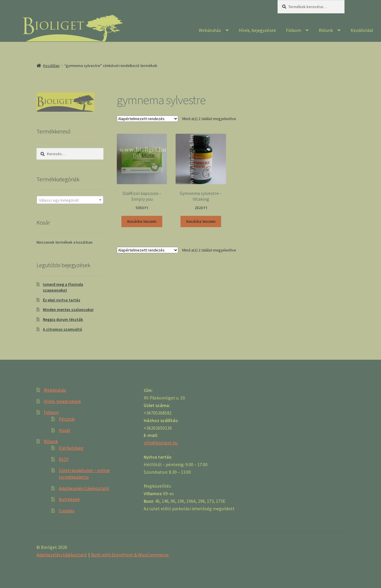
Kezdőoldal (362, 30)
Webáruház (210, 30)
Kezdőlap (51, 66)
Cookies (67, 511)
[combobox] (70, 200)
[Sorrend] (147, 119)
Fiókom (294, 30)
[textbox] (70, 200)
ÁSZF (64, 459)
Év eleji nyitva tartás (62, 300)
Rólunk (326, 30)
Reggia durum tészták (63, 319)
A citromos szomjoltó (62, 329)
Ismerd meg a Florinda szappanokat (63, 287)
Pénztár (67, 419)
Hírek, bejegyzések (257, 30)
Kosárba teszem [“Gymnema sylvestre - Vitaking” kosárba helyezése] (201, 221)
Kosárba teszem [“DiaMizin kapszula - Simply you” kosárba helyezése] (142, 221)
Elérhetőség (71, 448)
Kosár (65, 430)
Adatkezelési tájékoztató (84, 488)
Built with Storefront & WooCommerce (130, 555)
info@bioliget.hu (161, 443)
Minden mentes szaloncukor (68, 310)
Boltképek (69, 499)
